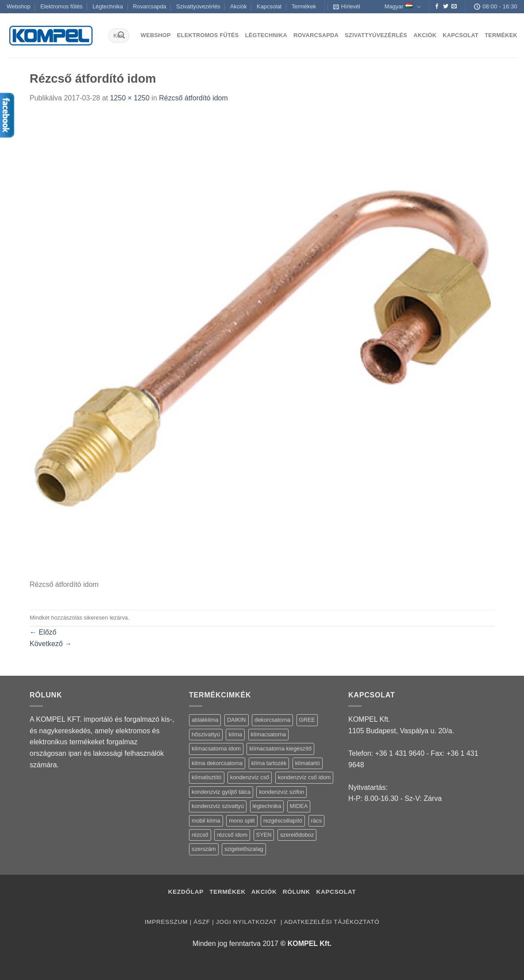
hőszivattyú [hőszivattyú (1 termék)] (206, 734)
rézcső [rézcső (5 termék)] (200, 835)
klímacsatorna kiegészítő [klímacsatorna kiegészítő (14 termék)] (280, 748)
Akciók (239, 6)
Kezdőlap (186, 892)
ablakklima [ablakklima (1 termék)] (205, 720)
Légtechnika (108, 6)
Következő (51, 644)
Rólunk (297, 892)
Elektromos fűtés (61, 6)
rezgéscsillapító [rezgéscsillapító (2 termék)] (283, 821)
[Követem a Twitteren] (446, 7)
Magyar (403, 7)
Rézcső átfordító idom (193, 98)
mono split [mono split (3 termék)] (242, 821)
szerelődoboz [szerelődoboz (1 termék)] (297, 835)
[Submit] (121, 36)
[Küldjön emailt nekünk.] (454, 7)
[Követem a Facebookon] (437, 7)
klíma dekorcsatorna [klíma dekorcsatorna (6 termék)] (217, 763)
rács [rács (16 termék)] (316, 821)
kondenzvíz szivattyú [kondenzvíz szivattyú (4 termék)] (218, 806)
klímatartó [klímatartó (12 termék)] (308, 763)
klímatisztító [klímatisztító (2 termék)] (207, 777)
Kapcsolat (269, 6)
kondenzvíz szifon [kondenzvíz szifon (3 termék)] (281, 792)
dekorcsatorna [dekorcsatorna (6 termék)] (272, 720)
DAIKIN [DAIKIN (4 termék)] (237, 720)
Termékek (304, 6)
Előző (43, 632)
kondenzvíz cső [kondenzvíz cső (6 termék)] (250, 777)
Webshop (19, 6)
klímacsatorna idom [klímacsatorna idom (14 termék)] (216, 748)
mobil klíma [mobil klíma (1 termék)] (206, 821)
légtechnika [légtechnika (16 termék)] (267, 806)
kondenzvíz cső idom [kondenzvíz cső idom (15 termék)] (304, 777)
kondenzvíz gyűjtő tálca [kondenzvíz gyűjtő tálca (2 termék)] (221, 792)
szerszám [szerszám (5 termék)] (204, 849)
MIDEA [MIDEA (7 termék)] (299, 806)
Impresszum (166, 922)
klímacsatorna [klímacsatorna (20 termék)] (269, 734)
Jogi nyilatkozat (247, 922)
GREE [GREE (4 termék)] (307, 720)
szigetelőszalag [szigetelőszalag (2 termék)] (244, 849)
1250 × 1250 (129, 98)
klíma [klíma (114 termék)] (235, 734)
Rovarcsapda (149, 6)
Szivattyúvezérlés (198, 6)
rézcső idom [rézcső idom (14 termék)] (232, 835)
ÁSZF (202, 922)
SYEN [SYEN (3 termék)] (264, 835)
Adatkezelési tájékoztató (332, 922)
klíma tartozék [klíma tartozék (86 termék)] (269, 763)
